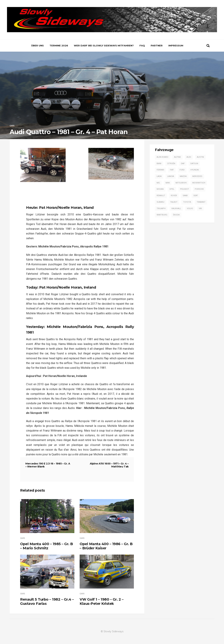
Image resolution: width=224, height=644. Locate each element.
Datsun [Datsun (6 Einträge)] (194, 164)
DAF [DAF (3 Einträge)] (183, 164)
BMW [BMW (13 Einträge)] (159, 164)
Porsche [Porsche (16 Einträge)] (199, 189)
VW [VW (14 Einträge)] (200, 209)
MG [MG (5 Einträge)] (158, 183)
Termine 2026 (59, 45)
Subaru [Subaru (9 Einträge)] (160, 202)
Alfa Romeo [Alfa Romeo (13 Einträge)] (162, 157)
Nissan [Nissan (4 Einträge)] (160, 189)
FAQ (142, 45)
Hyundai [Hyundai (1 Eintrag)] (195, 170)
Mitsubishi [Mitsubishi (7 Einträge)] (181, 183)
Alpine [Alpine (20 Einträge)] (177, 157)
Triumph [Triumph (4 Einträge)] (161, 209)
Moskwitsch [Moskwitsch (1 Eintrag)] (199, 183)
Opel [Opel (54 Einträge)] (172, 189)
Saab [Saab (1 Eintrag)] (185, 196)
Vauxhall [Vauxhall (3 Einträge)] (176, 209)
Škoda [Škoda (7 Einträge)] (176, 215)
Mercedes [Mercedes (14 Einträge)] (197, 176)
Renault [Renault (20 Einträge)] (161, 196)
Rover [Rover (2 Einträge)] (174, 196)
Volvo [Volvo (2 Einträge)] (190, 209)
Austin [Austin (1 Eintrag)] (200, 157)
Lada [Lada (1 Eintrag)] (159, 176)
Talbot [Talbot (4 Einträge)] (174, 202)
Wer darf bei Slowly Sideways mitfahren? (104, 45)
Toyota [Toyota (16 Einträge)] (187, 202)
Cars (12, 126)
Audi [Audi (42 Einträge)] (189, 157)
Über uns (37, 45)
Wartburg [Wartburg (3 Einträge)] (162, 215)
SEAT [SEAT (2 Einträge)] (196, 196)
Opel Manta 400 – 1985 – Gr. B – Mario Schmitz (47, 546)
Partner (157, 45)
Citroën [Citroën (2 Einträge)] (171, 164)
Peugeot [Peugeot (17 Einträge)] (185, 189)
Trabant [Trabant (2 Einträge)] (201, 202)
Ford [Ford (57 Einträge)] (182, 170)
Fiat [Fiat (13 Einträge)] (172, 170)
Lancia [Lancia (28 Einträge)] (171, 176)
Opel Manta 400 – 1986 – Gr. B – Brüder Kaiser (106, 546)
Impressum (176, 45)
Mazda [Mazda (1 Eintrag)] (183, 176)
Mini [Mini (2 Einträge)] (168, 183)
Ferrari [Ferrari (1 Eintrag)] (160, 170)
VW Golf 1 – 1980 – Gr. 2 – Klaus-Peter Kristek (101, 601)
